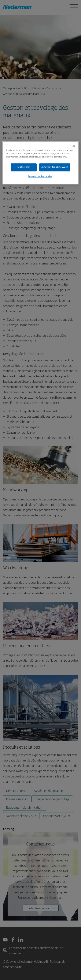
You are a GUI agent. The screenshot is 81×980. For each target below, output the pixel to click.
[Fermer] (74, 146)
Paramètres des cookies (40, 177)
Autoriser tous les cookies (55, 167)
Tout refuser (24, 167)
